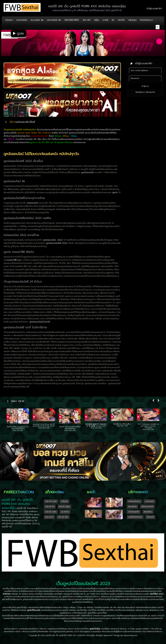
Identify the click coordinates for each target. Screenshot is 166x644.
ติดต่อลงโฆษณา (134, 501)
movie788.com (14, 260)
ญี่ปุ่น (97, 20)
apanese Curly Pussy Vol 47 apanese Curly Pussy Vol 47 (44, 425)
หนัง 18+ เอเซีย (51, 512)
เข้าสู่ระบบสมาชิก (154, 8)
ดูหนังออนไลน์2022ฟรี (40, 322)
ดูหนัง (115, 192)
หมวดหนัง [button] (37, 20)
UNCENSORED (72, 20)
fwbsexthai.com (130, 635)
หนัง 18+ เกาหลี (51, 501)
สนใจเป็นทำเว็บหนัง (135, 517)
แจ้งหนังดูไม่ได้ (134, 512)
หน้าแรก (9, 20)
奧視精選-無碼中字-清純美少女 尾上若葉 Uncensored (96, 425)
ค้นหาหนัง (150, 517)
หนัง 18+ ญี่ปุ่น (64, 507)
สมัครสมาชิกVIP (147, 507)
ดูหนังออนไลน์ (88, 172)
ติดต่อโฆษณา (146, 20)
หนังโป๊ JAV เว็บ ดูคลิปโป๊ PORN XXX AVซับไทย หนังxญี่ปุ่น (70, 635)
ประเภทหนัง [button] (54, 20)
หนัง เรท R (49, 517)
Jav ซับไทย (65, 512)
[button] (153, 401)
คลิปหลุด (132, 20)
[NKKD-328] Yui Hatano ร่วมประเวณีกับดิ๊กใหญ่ (18, 428)
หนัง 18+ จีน (50, 507)
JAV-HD (87, 20)
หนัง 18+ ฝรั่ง (63, 517)
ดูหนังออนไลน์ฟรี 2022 (57, 243)
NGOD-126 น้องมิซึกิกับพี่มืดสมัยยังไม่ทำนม (70, 428)
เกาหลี (105, 20)
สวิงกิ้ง (121, 20)
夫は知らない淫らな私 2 (122, 424)
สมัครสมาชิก (150, 92)
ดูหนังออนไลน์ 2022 (53, 240)
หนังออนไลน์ (33, 203)
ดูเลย (19, 33)
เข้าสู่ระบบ (145, 86)
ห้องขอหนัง (132, 507)
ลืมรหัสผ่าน (140, 92)
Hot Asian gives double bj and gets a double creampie (148, 426)
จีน (113, 20)
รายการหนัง (22, 20)
